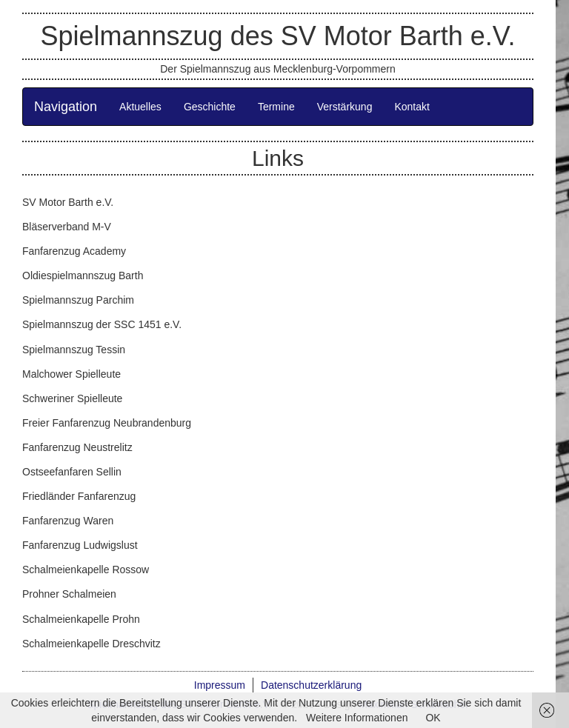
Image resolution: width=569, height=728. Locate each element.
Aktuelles (140, 107)
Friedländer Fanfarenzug (79, 496)
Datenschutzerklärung (311, 685)
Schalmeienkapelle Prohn (81, 619)
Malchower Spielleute (71, 374)
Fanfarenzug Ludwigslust (80, 545)
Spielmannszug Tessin (74, 350)
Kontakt (412, 107)
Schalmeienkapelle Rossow (86, 570)
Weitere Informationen (357, 718)
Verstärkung (345, 107)
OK (433, 718)
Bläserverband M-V (67, 227)
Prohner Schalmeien (69, 594)
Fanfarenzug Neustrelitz (77, 447)
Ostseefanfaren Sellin (72, 472)
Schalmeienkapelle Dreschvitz (91, 644)
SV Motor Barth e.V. (68, 202)
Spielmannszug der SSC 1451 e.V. (102, 324)
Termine (276, 107)
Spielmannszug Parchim (78, 300)
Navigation (66, 107)
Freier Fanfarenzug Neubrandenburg (107, 423)
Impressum (220, 685)
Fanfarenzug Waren (68, 521)
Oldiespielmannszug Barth (83, 275)
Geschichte (210, 107)
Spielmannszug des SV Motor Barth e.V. (277, 36)
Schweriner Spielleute (72, 398)
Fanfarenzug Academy (74, 251)
